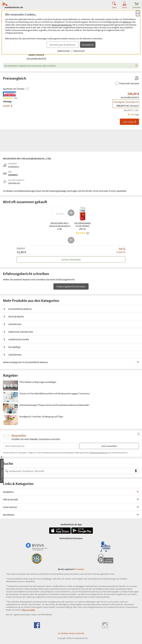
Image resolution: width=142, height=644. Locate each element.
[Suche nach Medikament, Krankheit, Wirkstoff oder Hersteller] (68, 471)
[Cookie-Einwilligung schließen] (138, 13)
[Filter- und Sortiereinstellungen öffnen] (137, 78)
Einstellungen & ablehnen (63, 45)
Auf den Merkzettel (71, 260)
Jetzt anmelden (109, 446)
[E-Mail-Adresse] (41, 446)
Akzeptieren (88, 45)
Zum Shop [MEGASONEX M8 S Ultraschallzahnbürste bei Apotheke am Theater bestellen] (130, 122)
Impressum (79, 51)
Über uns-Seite (29, 610)
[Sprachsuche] (136, 471)
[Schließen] (136, 66)
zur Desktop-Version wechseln (71, 633)
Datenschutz (64, 51)
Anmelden (80, 569)
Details (8, 106)
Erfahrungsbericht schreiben (71, 286)
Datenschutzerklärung (62, 25)
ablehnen (127, 22)
